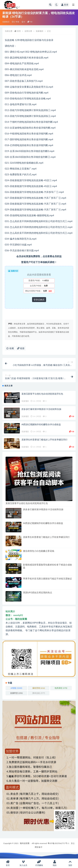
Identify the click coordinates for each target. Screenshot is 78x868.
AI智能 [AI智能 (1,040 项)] (16, 688)
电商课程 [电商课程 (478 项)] (61, 688)
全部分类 (28, 31)
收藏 (10, 348)
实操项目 (6, 22)
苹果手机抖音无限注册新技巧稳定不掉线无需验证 (47, 579)
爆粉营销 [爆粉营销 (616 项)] (39, 688)
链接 (21, 348)
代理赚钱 (39, 863)
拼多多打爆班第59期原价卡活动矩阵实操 (41, 409)
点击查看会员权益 (52, 256)
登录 (65, 5)
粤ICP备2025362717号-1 (58, 843)
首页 (19, 31)
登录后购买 (39, 300)
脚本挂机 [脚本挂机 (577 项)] (39, 693)
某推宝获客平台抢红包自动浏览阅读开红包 (42, 394)
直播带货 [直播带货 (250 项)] (16, 693)
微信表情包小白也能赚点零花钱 (39, 551)
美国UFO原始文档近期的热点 (38, 592)
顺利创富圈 (25, 843)
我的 (55, 863)
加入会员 (23, 863)
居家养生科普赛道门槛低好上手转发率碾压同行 (44, 440)
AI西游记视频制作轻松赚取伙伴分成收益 (41, 424)
